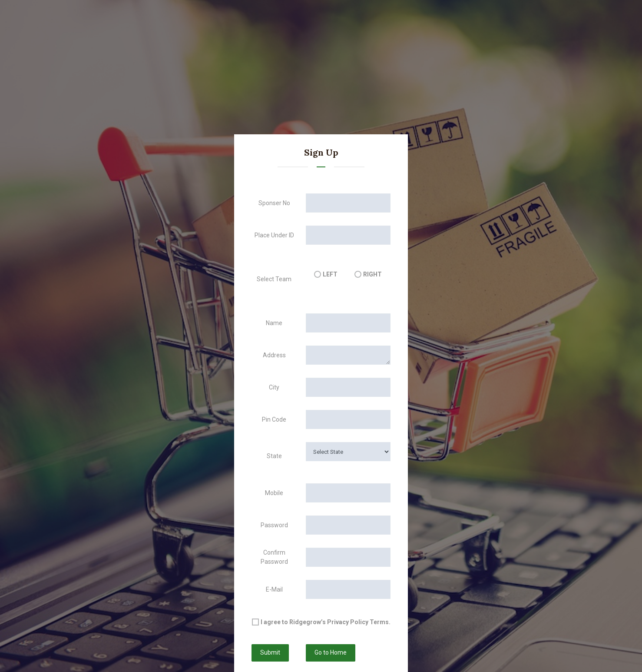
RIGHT (372, 274)
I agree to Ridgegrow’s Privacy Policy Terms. (326, 622)
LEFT (330, 274)
